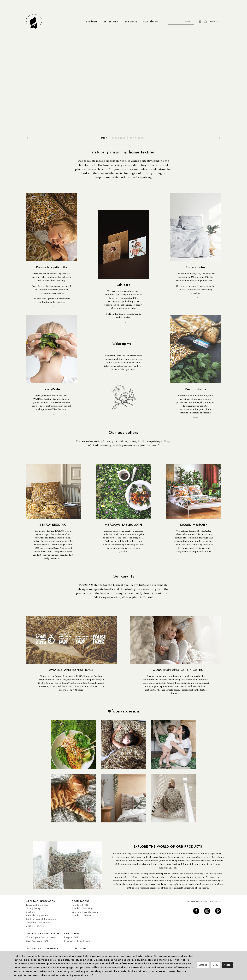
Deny (215, 965)
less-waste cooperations (42, 948)
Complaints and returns (38, 923)
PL (219, 22)
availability (151, 22)
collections (111, 22)
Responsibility (72, 937)
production (72, 934)
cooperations (81, 902)
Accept (228, 965)
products (92, 22)
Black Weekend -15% (37, 941)
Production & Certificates (78, 941)
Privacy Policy (33, 909)
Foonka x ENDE (80, 905)
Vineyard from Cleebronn (85, 913)
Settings (203, 965)
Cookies (30, 913)
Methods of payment (37, 916)
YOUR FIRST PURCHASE (203, 903)
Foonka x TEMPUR (81, 916)
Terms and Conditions (38, 905)
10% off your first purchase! (41, 937)
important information (40, 902)
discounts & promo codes (42, 934)
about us (80, 948)
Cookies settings (35, 926)
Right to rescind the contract (41, 920)
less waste (131, 22)
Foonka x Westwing (82, 909)
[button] (27, 138)
